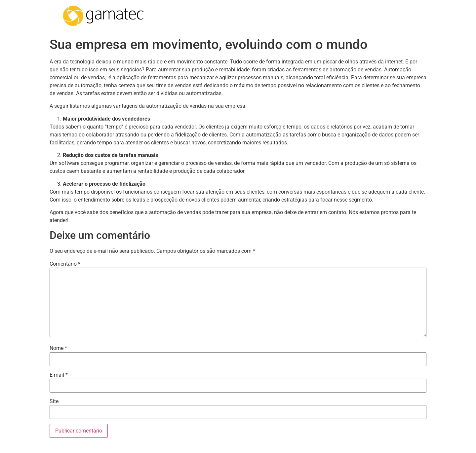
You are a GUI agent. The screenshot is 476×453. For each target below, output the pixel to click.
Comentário (65, 264)
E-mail (59, 375)
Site (54, 401)
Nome (58, 348)
